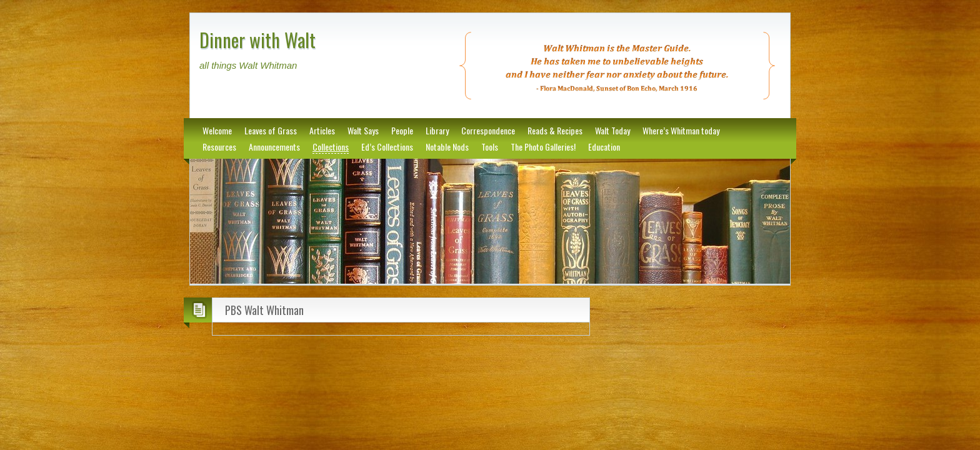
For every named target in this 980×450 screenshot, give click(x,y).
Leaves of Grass (271, 130)
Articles (322, 130)
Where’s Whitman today (681, 130)
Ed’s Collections (387, 147)
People (402, 130)
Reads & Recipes (555, 130)
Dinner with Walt (257, 40)
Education (604, 147)
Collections (331, 147)
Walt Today (612, 130)
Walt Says (363, 130)
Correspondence (488, 130)
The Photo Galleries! (543, 147)
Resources (219, 147)
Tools (490, 147)
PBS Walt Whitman (264, 310)
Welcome (217, 130)
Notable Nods (447, 147)
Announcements (274, 147)
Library (437, 130)
